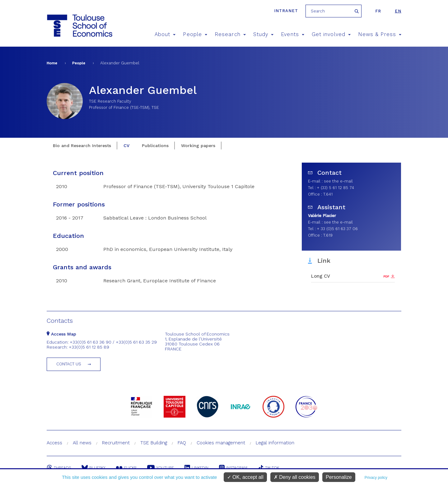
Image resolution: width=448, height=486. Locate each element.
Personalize (339, 477)
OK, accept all (245, 477)
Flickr (126, 468)
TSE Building (154, 443)
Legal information (275, 443)
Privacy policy (376, 478)
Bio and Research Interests (82, 146)
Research (230, 34)
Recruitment (116, 443)
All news (82, 443)
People (195, 34)
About (165, 34)
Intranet (286, 11)
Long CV (321, 276)
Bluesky (93, 468)
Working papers (198, 146)
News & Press (380, 34)
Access (54, 443)
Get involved (331, 34)
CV (126, 146)
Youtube (161, 468)
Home (52, 63)
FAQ (182, 443)
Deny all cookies (295, 477)
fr (378, 11)
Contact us (69, 364)
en (398, 11)
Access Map (61, 334)
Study (264, 34)
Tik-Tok (268, 468)
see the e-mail (338, 181)
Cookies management (221, 443)
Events (293, 34)
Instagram (233, 468)
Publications (155, 146)
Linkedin (196, 468)
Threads (59, 468)
